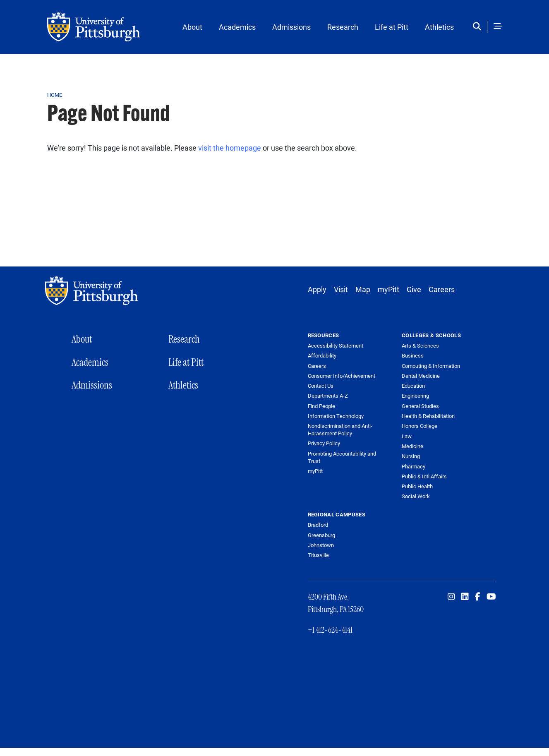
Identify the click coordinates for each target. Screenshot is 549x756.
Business (413, 355)
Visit (341, 289)
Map (363, 289)
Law (407, 436)
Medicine (412, 446)
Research (343, 27)
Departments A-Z (328, 396)
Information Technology (336, 416)
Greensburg (321, 535)
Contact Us (321, 386)
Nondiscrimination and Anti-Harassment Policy (340, 430)
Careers (442, 289)
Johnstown (321, 545)
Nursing (411, 456)
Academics (237, 27)
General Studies (420, 406)
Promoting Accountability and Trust (342, 457)
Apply (317, 289)
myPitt (388, 289)
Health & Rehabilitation (428, 416)
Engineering (415, 396)
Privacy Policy (324, 443)
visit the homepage (230, 148)
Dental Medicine (421, 376)
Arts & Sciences (420, 346)
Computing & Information (431, 366)
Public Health (417, 486)
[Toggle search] (479, 27)
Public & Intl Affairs (424, 476)
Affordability (322, 356)
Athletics (439, 27)
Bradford (318, 525)
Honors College (420, 426)
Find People (321, 406)
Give (414, 289)
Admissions (291, 27)
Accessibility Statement (336, 346)
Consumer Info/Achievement (342, 376)
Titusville (318, 555)
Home (55, 95)
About (192, 27)
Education (413, 386)
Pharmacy (414, 466)
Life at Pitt (392, 27)
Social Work (416, 496)
